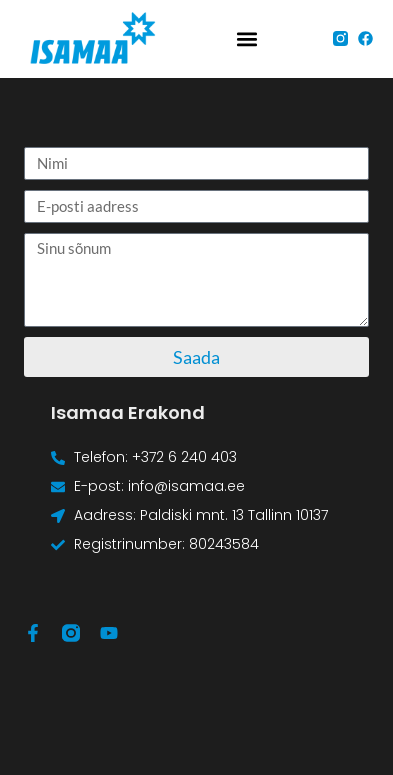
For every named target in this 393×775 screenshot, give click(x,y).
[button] (247, 38)
